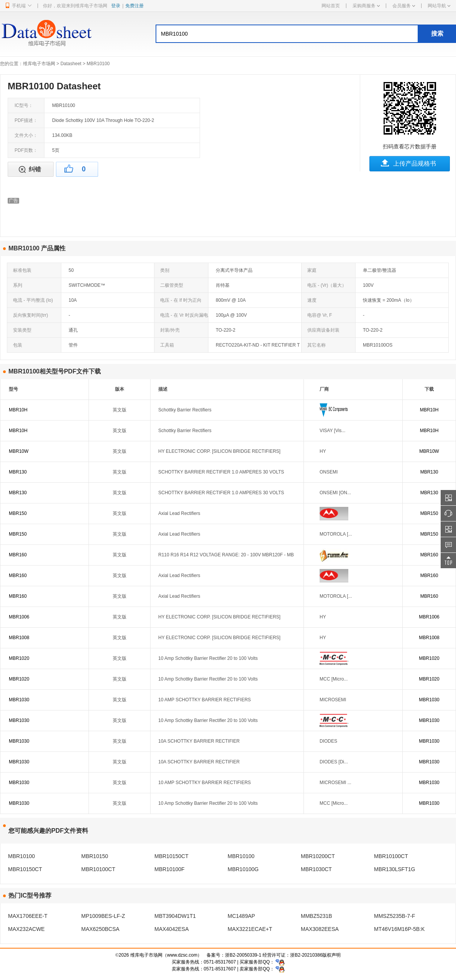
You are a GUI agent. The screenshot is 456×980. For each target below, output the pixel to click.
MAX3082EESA (320, 929)
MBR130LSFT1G (394, 869)
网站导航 (439, 6)
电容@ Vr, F (320, 315)
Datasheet (71, 64)
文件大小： (26, 135)
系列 (18, 285)
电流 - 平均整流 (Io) (33, 300)
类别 (165, 270)
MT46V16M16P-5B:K (399, 929)
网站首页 (331, 6)
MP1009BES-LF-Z (103, 916)
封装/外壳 (170, 330)
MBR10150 (95, 856)
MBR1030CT (316, 869)
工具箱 (167, 345)
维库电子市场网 (39, 64)
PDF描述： (26, 120)
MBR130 (18, 472)
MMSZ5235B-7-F (394, 916)
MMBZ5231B (317, 916)
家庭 (312, 270)
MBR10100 (21, 856)
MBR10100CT (391, 856)
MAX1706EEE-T (28, 916)
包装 (18, 345)
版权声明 (331, 955)
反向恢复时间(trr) (30, 315)
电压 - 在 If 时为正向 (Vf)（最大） (178, 303)
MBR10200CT (318, 856)
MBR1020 (19, 658)
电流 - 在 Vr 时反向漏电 (184, 315)
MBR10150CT (171, 856)
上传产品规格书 (415, 164)
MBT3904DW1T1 (175, 916)
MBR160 (18, 555)
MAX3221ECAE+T (250, 929)
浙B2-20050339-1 (243, 955)
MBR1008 (19, 638)
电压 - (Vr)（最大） (327, 285)
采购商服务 (366, 6)
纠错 (35, 169)
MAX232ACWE (26, 929)
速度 (312, 300)
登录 (116, 6)
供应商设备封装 (323, 330)
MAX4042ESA (172, 929)
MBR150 (18, 513)
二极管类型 (172, 285)
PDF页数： (26, 150)
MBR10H (18, 410)
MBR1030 (19, 700)
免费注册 (135, 6)
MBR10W (19, 451)
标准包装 (22, 270)
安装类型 (22, 330)
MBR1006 (19, 617)
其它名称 (317, 345)
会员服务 (404, 6)
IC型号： (24, 105)
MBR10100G (243, 869)
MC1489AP (241, 916)
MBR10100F (170, 869)
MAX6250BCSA (100, 929)
